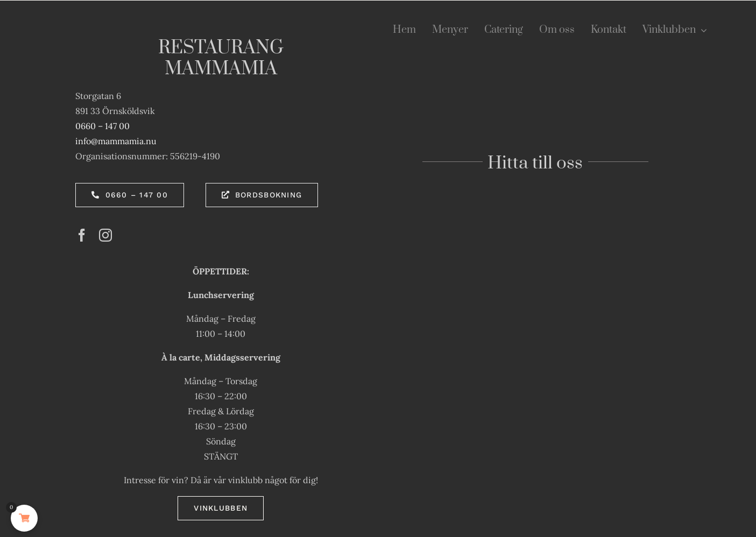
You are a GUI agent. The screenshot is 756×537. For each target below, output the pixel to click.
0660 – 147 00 (103, 126)
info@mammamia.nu (116, 141)
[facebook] (82, 235)
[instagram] (105, 235)
